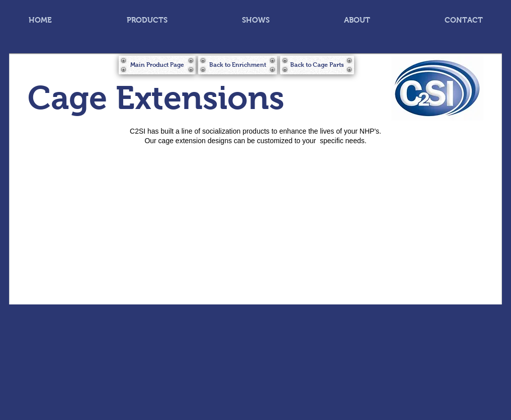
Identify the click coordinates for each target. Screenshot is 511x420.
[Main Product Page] (157, 65)
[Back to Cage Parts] (317, 65)
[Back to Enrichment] (238, 65)
